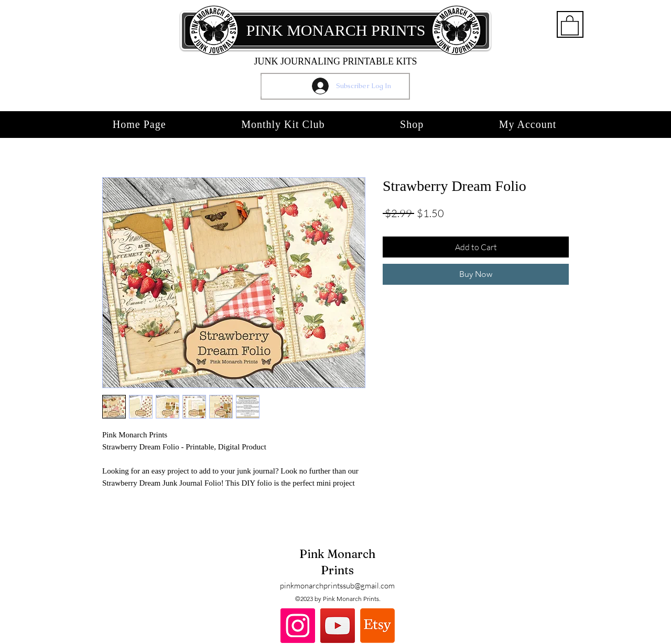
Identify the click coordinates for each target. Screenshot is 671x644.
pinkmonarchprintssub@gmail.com (337, 586)
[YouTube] (338, 626)
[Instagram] (298, 626)
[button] (570, 25)
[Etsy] (377, 626)
